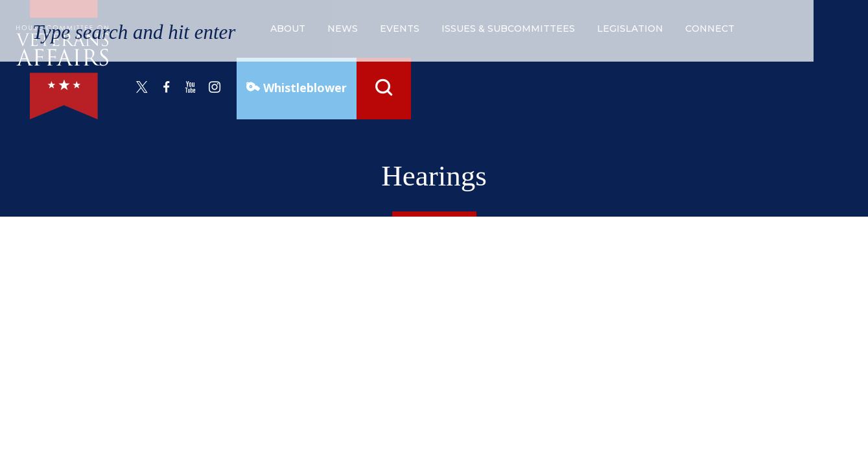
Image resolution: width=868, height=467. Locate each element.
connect (710, 29)
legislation (630, 29)
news (343, 29)
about (288, 29)
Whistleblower (303, 88)
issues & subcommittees (508, 29)
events (400, 29)
